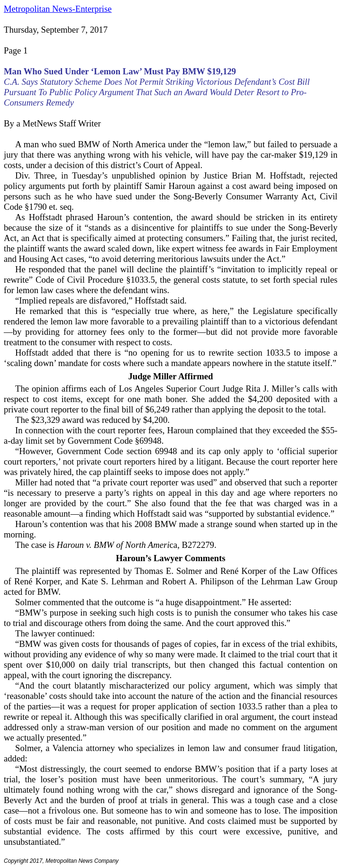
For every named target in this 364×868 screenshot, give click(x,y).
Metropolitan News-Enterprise (58, 9)
